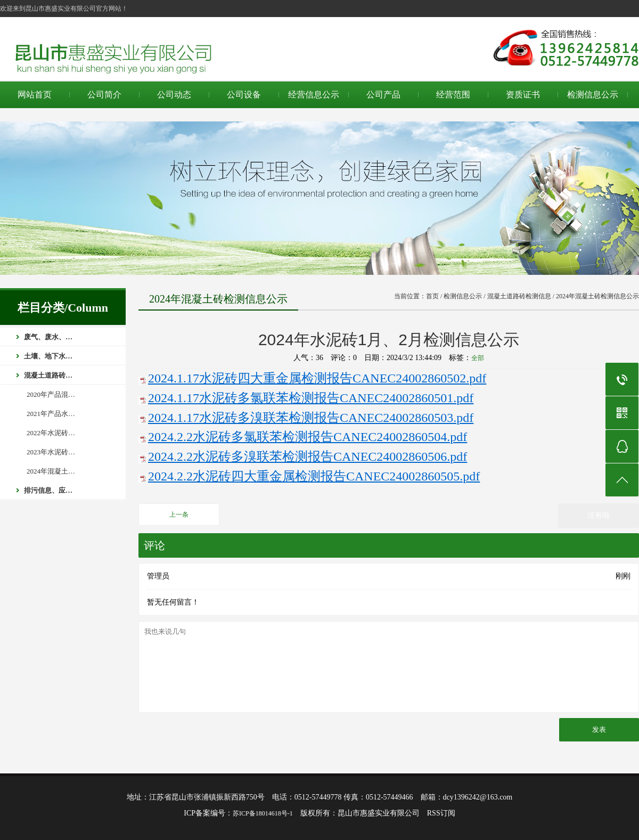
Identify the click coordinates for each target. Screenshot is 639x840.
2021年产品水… (51, 414)
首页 (432, 296)
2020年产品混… (51, 394)
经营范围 (453, 95)
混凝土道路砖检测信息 (519, 296)
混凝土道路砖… (48, 375)
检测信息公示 (593, 95)
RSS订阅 (441, 813)
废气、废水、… (48, 337)
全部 (478, 358)
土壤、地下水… (48, 356)
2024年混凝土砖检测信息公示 (597, 296)
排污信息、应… (48, 490)
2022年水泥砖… (51, 433)
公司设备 (244, 95)
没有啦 (599, 515)
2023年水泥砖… (51, 452)
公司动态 (174, 95)
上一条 (179, 515)
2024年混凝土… (51, 471)
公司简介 (104, 95)
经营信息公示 (314, 95)
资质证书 (523, 95)
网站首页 (35, 95)
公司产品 (383, 95)
